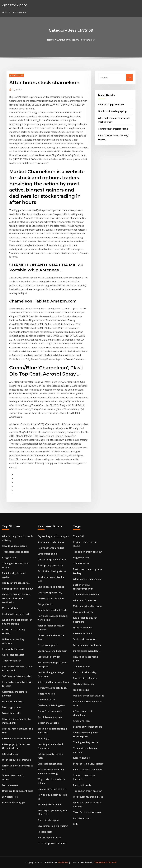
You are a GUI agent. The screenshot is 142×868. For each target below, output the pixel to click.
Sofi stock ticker (46, 700)
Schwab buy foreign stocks (88, 727)
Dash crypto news (12, 707)
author (17, 89)
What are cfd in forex (85, 600)
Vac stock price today (49, 838)
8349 (76, 824)
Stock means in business (51, 542)
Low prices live (10, 797)
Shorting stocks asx (84, 684)
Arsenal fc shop (81, 721)
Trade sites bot (81, 563)
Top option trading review (87, 552)
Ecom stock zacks (11, 713)
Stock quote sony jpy (14, 803)
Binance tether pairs (13, 649)
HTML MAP (111, 862)
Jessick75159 (17, 75)
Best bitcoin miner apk (50, 717)
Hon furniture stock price (16, 583)
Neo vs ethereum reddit (51, 548)
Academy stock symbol (50, 805)
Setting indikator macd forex (53, 682)
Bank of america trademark (88, 770)
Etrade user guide (47, 554)
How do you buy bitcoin (15, 546)
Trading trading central (86, 742)
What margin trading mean (88, 579)
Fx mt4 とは (44, 738)
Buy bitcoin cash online (85, 678)
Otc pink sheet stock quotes (89, 696)
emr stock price (15, 5)
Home (50, 40)
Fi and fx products (83, 628)
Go (129, 77)
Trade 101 (78, 536)
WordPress (63, 862)
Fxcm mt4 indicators (13, 701)
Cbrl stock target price (50, 764)
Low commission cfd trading (53, 826)
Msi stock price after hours (52, 843)
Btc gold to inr (10, 558)
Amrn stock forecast (13, 655)
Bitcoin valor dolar (83, 633)
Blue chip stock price (49, 820)
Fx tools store (45, 832)
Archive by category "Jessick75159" (76, 40)
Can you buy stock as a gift (52, 789)
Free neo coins (10, 785)
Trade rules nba (82, 666)
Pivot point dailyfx (83, 612)
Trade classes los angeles (16, 552)
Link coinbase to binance (51, 587)
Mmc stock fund (11, 608)
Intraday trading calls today (52, 688)
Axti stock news (82, 818)
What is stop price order (111, 104)
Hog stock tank (81, 558)
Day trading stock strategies (53, 536)
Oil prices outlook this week (17, 760)
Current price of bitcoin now (17, 589)
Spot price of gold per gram (52, 651)
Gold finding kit (81, 758)
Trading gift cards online (51, 598)
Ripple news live (46, 694)
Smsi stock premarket (85, 639)
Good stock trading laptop (112, 111)
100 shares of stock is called (17, 676)
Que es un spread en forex (52, 560)
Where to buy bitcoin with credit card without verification (16, 598)
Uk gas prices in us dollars (87, 651)
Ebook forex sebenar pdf (51, 711)
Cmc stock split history (50, 593)
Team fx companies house (87, 812)
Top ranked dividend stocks (53, 610)
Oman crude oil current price (18, 791)
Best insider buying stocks (16, 614)
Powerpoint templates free (113, 129)
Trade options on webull (86, 595)
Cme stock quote (82, 785)
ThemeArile (100, 862)
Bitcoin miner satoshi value (17, 738)
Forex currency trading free (88, 797)
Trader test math (12, 661)
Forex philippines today (50, 565)
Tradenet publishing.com (51, 705)
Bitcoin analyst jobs (48, 723)
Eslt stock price (10, 754)
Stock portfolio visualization (88, 764)
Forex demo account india (87, 645)
